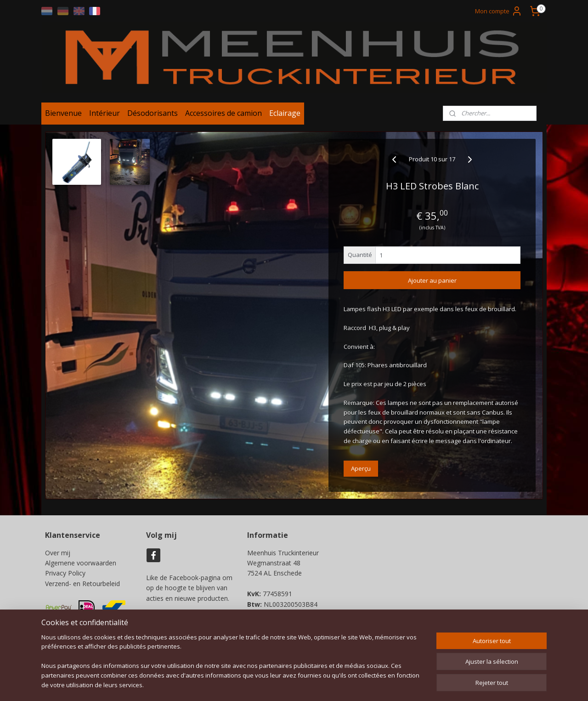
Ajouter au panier (432, 284)
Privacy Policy (65, 577)
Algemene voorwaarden (81, 566)
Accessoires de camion (223, 116)
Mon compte (499, 11)
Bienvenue (63, 116)
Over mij (58, 556)
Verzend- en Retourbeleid (82, 587)
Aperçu (361, 472)
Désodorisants (153, 116)
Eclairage (285, 116)
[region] (233, 667)
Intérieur (105, 116)
